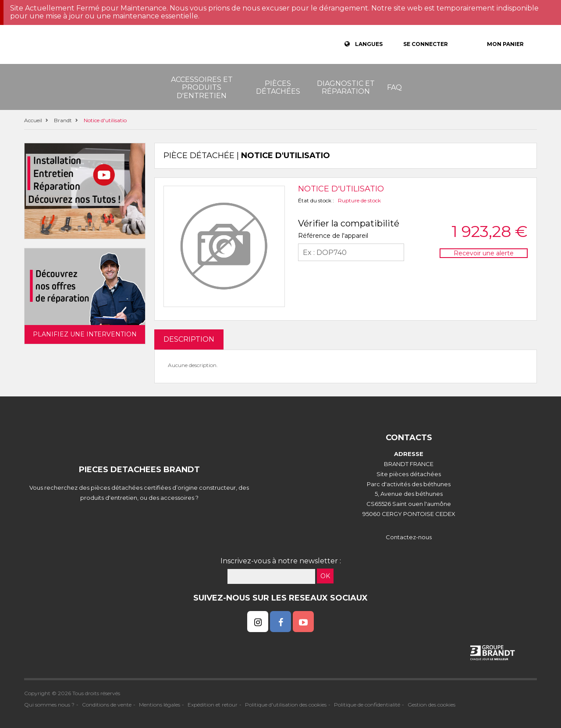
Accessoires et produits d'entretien (202, 88)
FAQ (394, 87)
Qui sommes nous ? (49, 705)
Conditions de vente (107, 705)
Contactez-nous (409, 537)
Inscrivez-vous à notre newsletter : (281, 561)
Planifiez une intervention (85, 334)
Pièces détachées (278, 87)
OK (325, 576)
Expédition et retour (213, 705)
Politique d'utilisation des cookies (286, 705)
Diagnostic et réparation (346, 87)
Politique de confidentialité (367, 705)
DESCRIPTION (189, 339)
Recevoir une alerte (484, 253)
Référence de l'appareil (333, 236)
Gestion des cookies (431, 705)
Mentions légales (160, 705)
